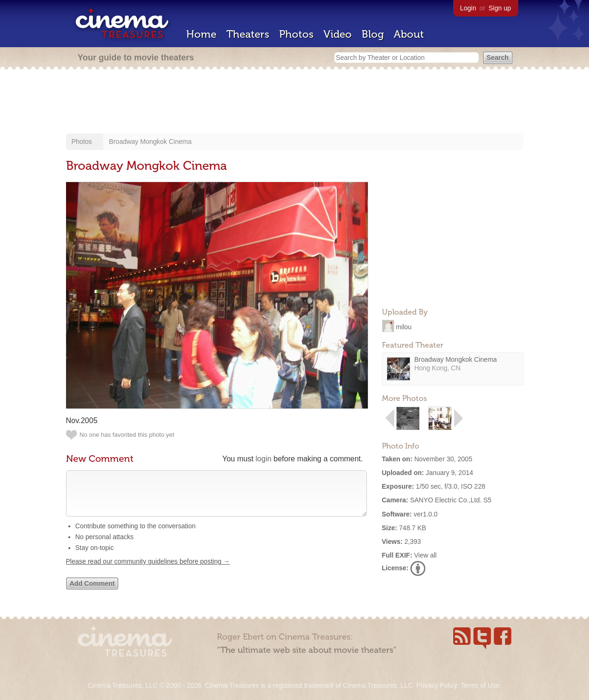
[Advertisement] (295, 102)
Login (468, 8)
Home (201, 34)
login (264, 459)
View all (425, 555)
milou (403, 326)
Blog (373, 34)
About (409, 34)
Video (338, 34)
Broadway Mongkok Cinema (150, 142)
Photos (296, 34)
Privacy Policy (437, 685)
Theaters (248, 34)
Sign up (500, 8)
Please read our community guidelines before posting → (148, 571)
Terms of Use (480, 685)
